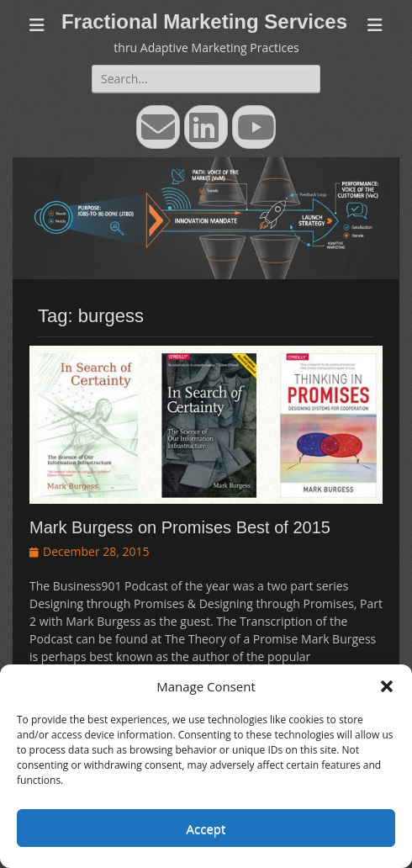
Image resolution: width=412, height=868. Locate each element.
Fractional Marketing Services (204, 21)
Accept (206, 828)
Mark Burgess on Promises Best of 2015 (180, 527)
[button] (387, 686)
